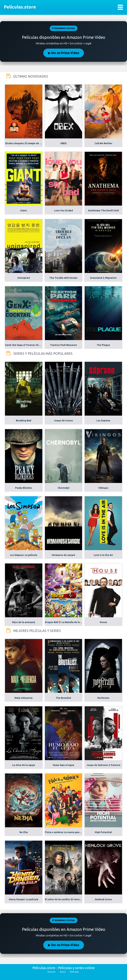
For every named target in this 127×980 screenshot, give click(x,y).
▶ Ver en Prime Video (64, 53)
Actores (51, 972)
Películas (74, 972)
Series (63, 972)
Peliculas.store (19, 7)
